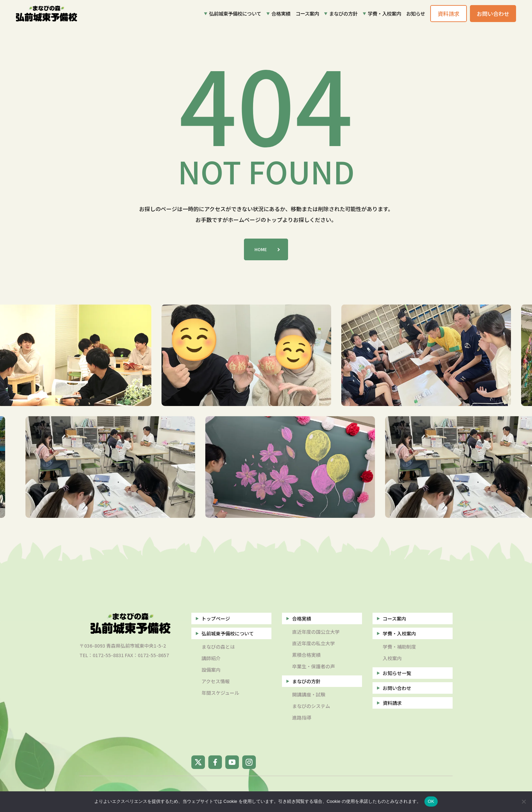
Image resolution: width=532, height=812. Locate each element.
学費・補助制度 (399, 647)
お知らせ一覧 (397, 673)
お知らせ (416, 13)
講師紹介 (211, 658)
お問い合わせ (397, 688)
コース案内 (307, 13)
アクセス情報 (216, 681)
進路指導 (302, 717)
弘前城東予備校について (235, 13)
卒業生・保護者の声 (313, 666)
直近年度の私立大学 (313, 643)
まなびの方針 (343, 13)
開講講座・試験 (309, 694)
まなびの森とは (218, 647)
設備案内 (211, 670)
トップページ (216, 618)
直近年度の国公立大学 (316, 632)
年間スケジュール (220, 693)
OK (431, 801)
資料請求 (392, 703)
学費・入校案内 (384, 13)
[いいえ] (524, 801)
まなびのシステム (311, 706)
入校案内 (392, 658)
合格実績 (281, 13)
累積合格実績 (306, 655)
